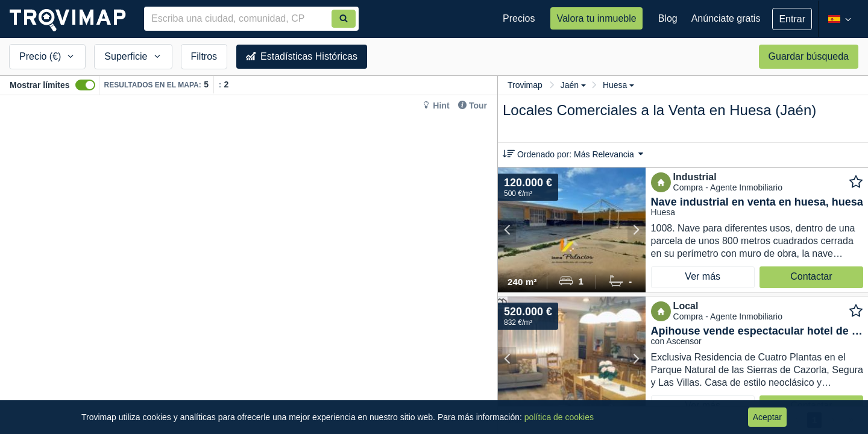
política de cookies (559, 417)
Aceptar (767, 417)
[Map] (249, 265)
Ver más (703, 276)
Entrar (792, 19)
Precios (519, 18)
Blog (668, 18)
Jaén (573, 85)
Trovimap (525, 85)
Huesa (618, 85)
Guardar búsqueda (809, 56)
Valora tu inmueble (596, 18)
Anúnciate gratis (726, 18)
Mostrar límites (40, 85)
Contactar (811, 276)
